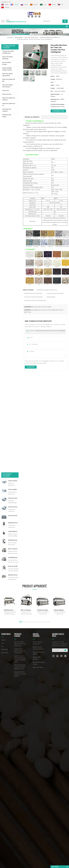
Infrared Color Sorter (7, 116)
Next (2, 409)
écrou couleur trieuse (7, 63)
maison (10, 38)
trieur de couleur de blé (9, 80)
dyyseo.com (59, 495)
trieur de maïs (7, 94)
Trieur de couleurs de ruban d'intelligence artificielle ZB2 (13, 147)
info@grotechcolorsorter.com (16, 22)
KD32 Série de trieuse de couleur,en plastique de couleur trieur (13, 189)
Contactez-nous (58, 111)
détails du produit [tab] (32, 117)
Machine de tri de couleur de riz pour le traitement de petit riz (13, 172)
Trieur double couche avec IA (13, 138)
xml (2, 438)
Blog (2, 435)
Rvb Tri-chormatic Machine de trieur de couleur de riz (13, 198)
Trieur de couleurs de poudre (13, 165)
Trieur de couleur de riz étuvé (55, 293)
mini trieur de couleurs (7, 110)
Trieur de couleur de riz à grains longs (35, 301)
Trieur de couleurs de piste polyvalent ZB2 (13, 156)
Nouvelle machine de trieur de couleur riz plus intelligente (50, 331)
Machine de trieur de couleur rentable (41, 307)
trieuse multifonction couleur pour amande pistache (20, 466)
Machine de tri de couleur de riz (33, 293)
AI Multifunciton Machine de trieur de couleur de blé (13, 207)
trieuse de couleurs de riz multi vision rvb (44, 402)
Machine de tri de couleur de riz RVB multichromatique (10, 402)
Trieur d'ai (6, 91)
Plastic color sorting (38, 459)
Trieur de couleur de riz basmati (33, 297)
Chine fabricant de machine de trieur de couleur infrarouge (13, 180)
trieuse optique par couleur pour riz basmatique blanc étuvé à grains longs (60, 402)
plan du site (4, 444)
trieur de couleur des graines (8, 75)
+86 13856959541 (22, 478)
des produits (19, 38)
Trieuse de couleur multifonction (8, 52)
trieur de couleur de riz (31, 38)
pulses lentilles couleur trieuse (7, 69)
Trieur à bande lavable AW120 (13, 130)
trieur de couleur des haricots (8, 86)
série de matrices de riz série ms (50, 38)
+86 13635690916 (12, 478)
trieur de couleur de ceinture (9, 99)
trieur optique (51, 297)
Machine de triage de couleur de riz (47, 290)
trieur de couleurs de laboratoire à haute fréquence (13, 215)
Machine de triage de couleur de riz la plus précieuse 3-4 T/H (13, 224)
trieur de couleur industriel (8, 58)
